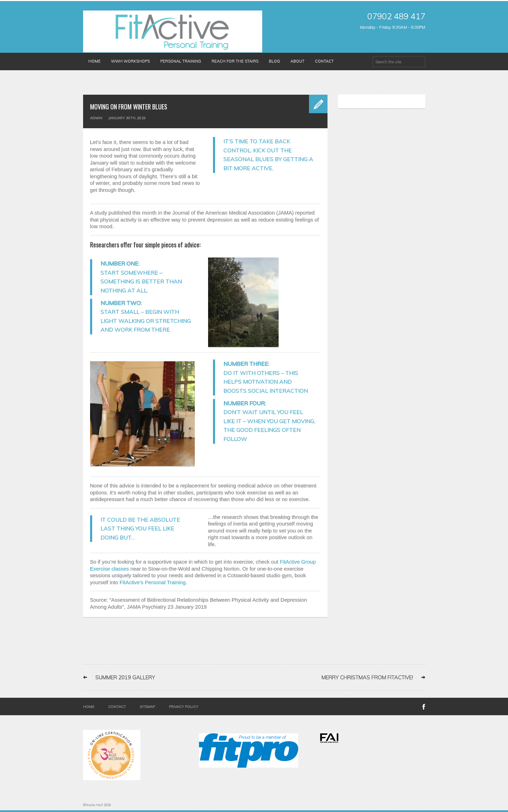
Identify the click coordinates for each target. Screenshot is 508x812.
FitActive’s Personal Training (153, 582)
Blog (274, 61)
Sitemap (148, 707)
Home (94, 61)
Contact (324, 61)
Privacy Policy (184, 707)
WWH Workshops (130, 61)
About (297, 61)
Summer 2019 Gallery (125, 677)
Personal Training (181, 61)
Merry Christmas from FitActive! (367, 677)
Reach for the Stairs (235, 61)
